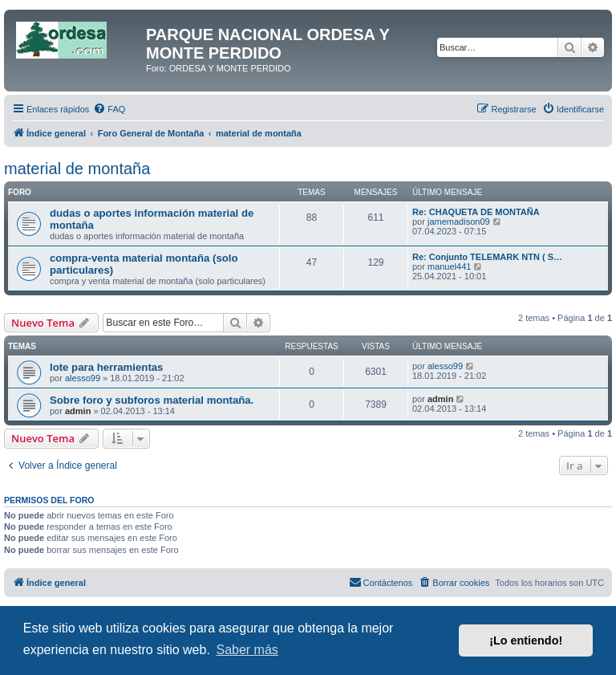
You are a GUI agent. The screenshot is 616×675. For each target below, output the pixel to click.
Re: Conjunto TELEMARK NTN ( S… (487, 257)
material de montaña (77, 169)
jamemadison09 (459, 222)
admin (78, 411)
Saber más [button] (247, 650)
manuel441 (449, 266)
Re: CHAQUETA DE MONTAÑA (476, 212)
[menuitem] (109, 109)
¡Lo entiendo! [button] (526, 640)
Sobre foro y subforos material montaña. (152, 400)
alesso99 (83, 378)
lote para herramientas (106, 367)
